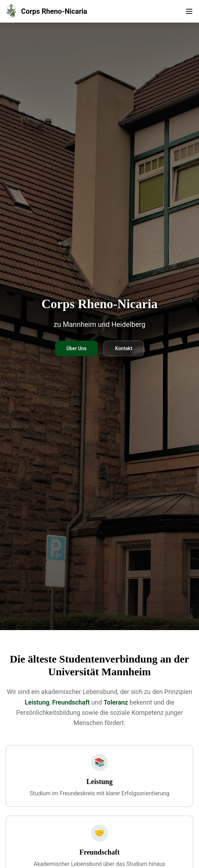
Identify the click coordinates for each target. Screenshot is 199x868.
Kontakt (124, 348)
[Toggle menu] (189, 11)
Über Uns (76, 348)
